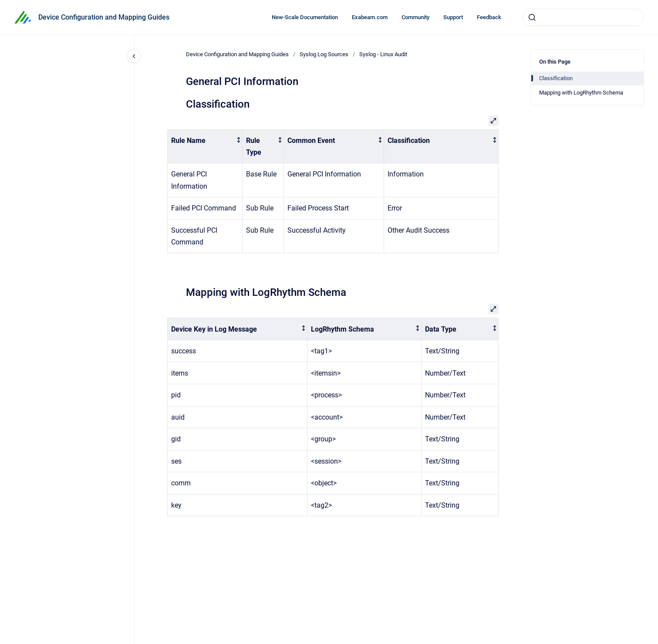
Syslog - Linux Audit (383, 54)
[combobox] (583, 17)
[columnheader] (205, 146)
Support (453, 17)
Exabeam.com (370, 17)
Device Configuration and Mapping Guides (104, 17)
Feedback (489, 17)
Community (415, 17)
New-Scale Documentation (305, 17)
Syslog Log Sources (324, 54)
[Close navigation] (134, 56)
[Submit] (532, 17)
